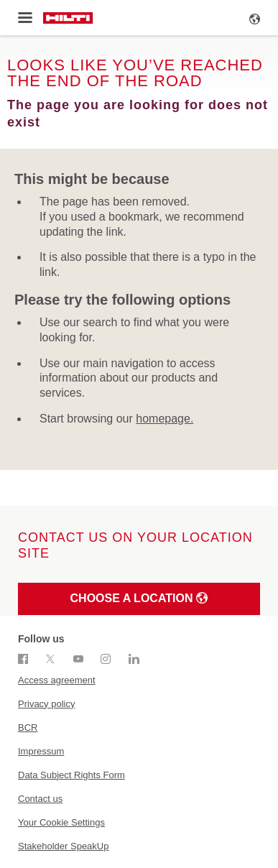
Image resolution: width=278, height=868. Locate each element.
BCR (28, 728)
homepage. (165, 419)
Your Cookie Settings (61, 822)
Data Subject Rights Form (71, 775)
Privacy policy (46, 704)
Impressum (41, 751)
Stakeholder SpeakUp (63, 846)
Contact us (40, 799)
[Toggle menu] (25, 18)
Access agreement (57, 680)
